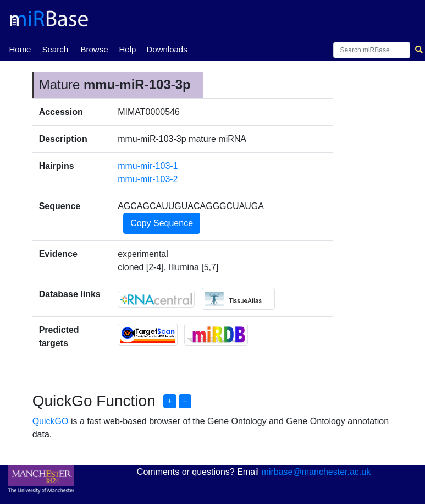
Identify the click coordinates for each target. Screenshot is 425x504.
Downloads (167, 49)
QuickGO (51, 421)
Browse (94, 49)
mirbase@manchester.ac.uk (316, 472)
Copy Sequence (162, 223)
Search (55, 49)
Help (127, 49)
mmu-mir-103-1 (148, 166)
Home (20, 48)
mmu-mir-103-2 (148, 179)
